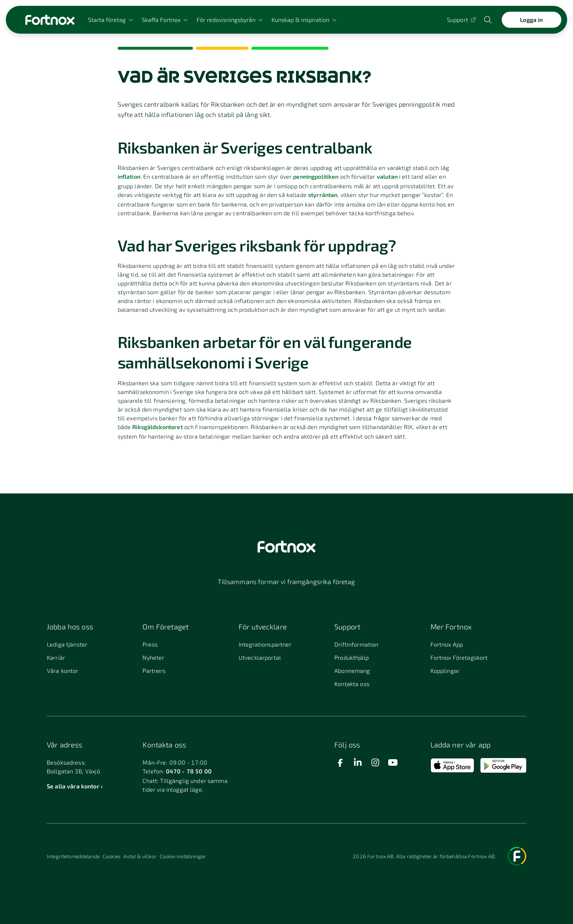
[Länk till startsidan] (50, 20)
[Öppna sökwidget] (489, 20)
